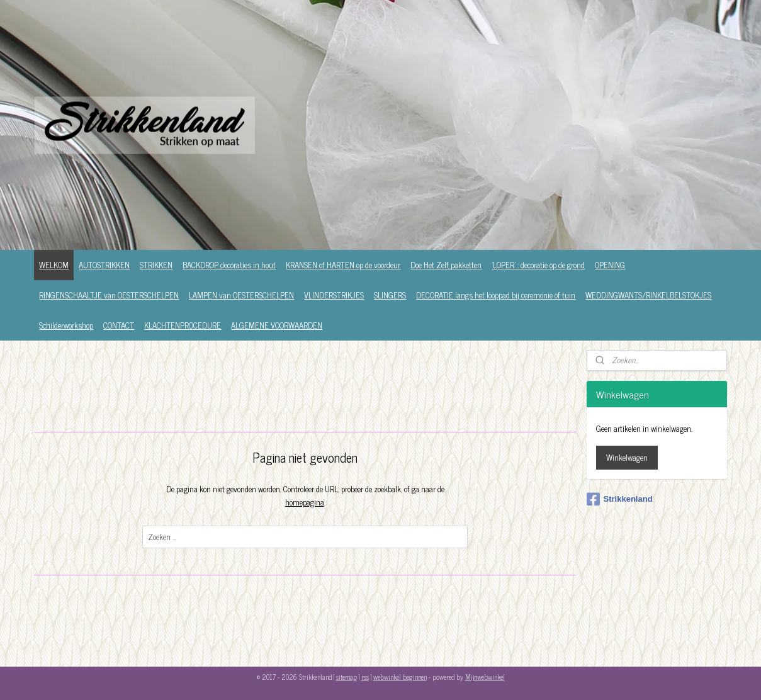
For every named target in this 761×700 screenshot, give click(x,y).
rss (365, 677)
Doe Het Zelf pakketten (446, 265)
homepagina (305, 502)
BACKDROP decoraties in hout (229, 265)
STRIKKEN (156, 265)
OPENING (610, 265)
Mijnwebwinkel (485, 677)
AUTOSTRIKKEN (104, 265)
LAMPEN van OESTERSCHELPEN (241, 295)
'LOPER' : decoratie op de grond (538, 265)
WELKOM (54, 265)
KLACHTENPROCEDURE (183, 325)
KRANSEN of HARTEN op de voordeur (343, 265)
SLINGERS (390, 295)
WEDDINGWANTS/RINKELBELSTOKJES (648, 295)
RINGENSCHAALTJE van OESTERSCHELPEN (109, 295)
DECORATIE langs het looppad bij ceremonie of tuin (496, 295)
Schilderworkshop (66, 325)
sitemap (347, 677)
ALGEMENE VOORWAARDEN (277, 325)
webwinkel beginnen (400, 677)
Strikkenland (620, 499)
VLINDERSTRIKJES (334, 295)
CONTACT (119, 325)
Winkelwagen (627, 457)
